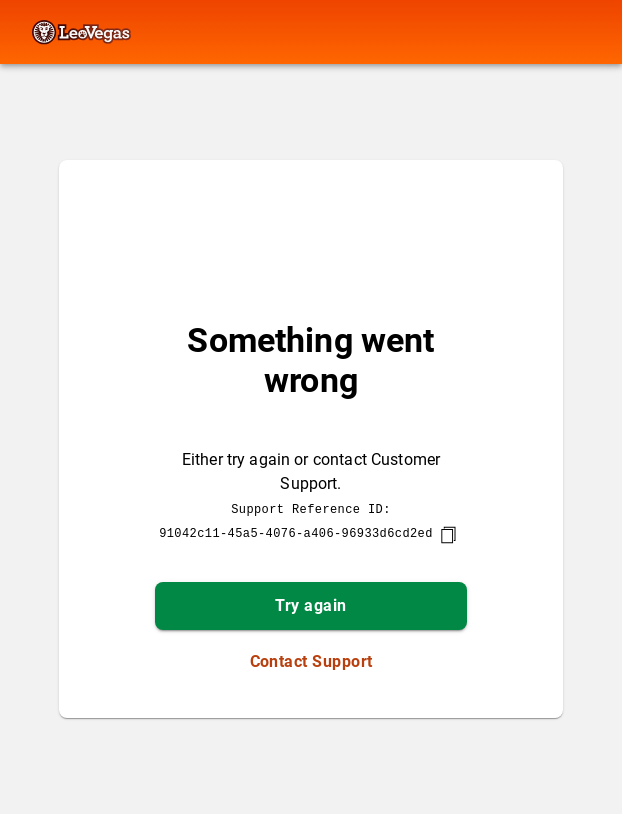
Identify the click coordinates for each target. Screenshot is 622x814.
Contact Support (311, 661)
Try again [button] (310, 605)
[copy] (448, 535)
